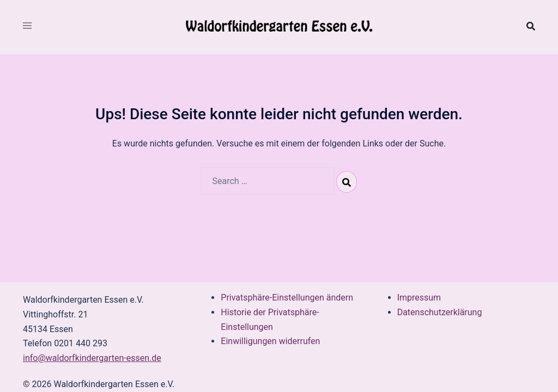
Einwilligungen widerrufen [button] (270, 341)
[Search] (347, 182)
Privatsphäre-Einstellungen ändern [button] (287, 298)
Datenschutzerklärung (440, 312)
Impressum (419, 298)
